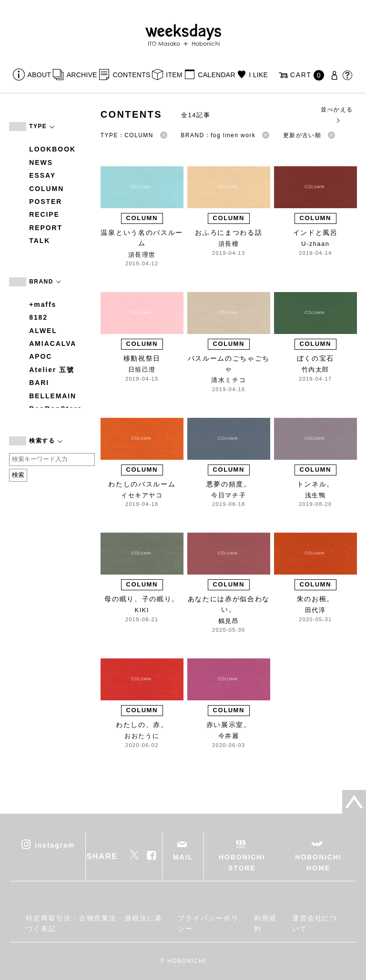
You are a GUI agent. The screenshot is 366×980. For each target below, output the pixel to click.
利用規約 (265, 923)
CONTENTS (131, 75)
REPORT (46, 228)
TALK (40, 241)
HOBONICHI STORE (242, 862)
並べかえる (337, 115)
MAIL (183, 857)
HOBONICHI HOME (318, 862)
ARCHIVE (82, 75)
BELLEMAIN (53, 396)
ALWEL (43, 331)
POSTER (46, 202)
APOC (41, 356)
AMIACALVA (53, 344)
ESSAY (42, 175)
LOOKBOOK (52, 149)
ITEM (174, 75)
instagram (55, 845)
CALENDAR (216, 75)
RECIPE (44, 214)
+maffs (43, 304)
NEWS (41, 162)
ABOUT (40, 75)
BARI (39, 383)
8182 (38, 317)
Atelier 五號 (52, 370)
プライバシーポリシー (208, 923)
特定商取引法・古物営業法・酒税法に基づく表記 (94, 923)
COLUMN (46, 189)
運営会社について (315, 923)
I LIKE (258, 75)
